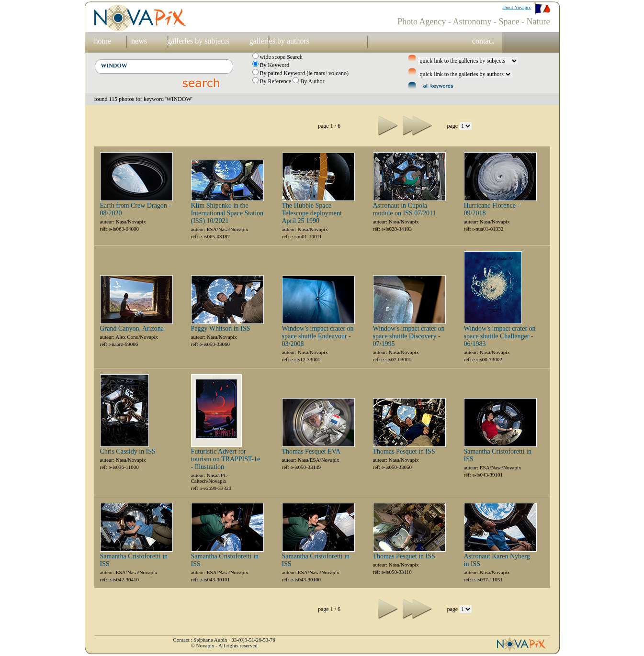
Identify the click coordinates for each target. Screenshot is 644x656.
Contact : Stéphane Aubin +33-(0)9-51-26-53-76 (224, 640)
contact (483, 41)
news (139, 41)
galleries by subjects (198, 41)
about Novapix (516, 7)
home (103, 41)
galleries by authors (279, 41)
